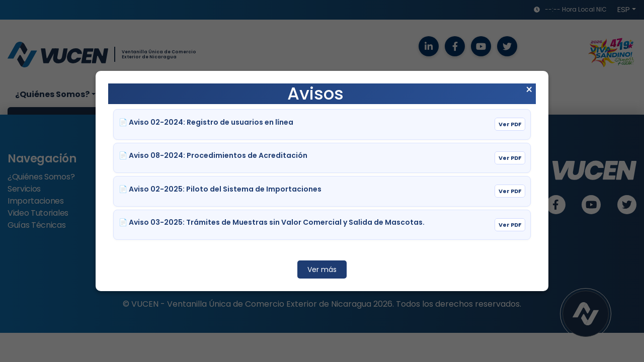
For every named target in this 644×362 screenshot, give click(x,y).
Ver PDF (510, 124)
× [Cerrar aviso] (529, 90)
